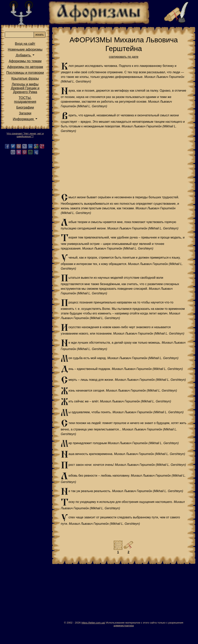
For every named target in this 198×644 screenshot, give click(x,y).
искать (42, 37)
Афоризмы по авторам (27, 69)
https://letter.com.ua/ (94, 637)
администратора (125, 639)
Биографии (27, 110)
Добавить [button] (26, 57)
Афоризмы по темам (27, 63)
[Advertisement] (125, 164)
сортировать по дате (125, 57)
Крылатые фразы (27, 81)
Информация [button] (26, 121)
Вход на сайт (27, 46)
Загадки (27, 115)
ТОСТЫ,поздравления (27, 102)
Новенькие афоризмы (27, 52)
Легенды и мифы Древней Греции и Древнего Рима (27, 90)
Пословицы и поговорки (27, 75)
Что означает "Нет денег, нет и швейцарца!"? (27, 137)
